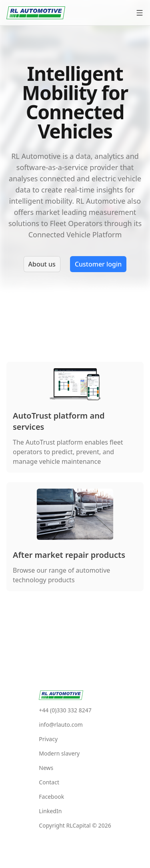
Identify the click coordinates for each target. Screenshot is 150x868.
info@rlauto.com (61, 725)
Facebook (51, 797)
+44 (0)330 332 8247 (65, 710)
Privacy (48, 739)
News (46, 768)
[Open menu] (140, 13)
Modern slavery (59, 753)
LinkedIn (50, 811)
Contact (49, 782)
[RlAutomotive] (36, 13)
